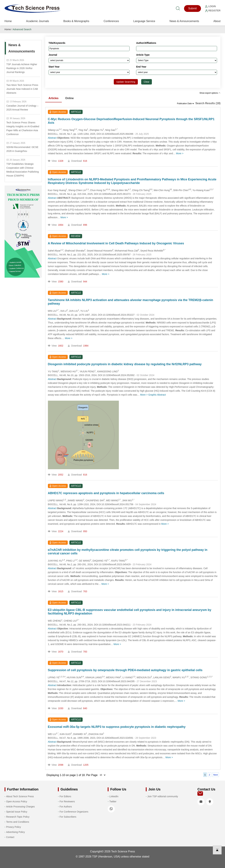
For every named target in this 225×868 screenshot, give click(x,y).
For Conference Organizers (74, 812)
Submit (192, 8)
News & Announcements (184, 21)
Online (69, 98)
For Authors (66, 807)
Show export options (210, 93)
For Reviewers (67, 801)
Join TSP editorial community (163, 796)
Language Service (144, 21)
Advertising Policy (15, 832)
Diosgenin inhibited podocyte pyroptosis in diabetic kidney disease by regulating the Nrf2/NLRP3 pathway (125, 364)
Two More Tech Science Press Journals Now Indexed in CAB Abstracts (22, 89)
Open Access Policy (17, 801)
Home (8, 21)
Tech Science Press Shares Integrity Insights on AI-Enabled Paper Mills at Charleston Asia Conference (23, 128)
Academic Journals (37, 21)
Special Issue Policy (17, 812)
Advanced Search (22, 29)
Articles (54, 98)
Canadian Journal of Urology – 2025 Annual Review (22, 108)
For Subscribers (68, 817)
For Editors (65, 796)
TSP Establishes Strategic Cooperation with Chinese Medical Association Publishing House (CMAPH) (23, 170)
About (217, 21)
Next (216, 775)
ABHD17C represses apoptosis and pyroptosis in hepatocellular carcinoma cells (106, 493)
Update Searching (126, 82)
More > (180, 153)
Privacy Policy (13, 827)
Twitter (113, 801)
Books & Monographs (76, 21)
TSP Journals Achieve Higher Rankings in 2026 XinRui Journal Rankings (22, 68)
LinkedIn (114, 796)
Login (210, 6)
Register (213, 11)
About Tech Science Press (20, 796)
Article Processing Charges (20, 807)
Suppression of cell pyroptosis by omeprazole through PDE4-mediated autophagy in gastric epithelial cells (125, 670)
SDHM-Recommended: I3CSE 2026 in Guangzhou (22, 149)
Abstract (52, 138)
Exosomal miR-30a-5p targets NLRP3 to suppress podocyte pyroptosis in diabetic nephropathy (117, 727)
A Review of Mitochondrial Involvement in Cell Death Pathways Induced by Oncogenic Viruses (116, 243)
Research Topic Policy (18, 817)
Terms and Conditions (18, 822)
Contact (10, 837)
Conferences (111, 21)
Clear (147, 82)
